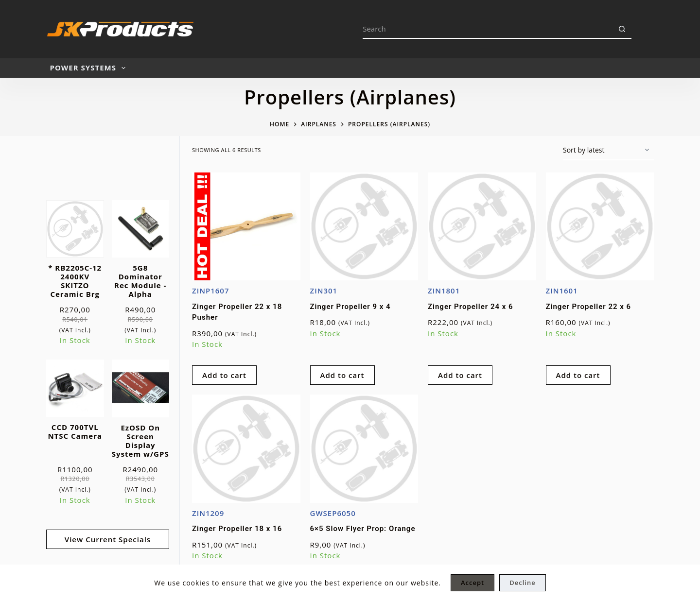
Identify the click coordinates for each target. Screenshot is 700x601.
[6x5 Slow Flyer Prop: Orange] (364, 449)
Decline (522, 583)
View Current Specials (108, 539)
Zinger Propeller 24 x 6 (471, 307)
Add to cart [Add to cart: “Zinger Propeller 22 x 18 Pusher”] (224, 375)
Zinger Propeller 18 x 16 (237, 529)
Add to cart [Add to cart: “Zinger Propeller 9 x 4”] (342, 375)
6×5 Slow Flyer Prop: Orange (363, 529)
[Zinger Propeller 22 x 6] (600, 227)
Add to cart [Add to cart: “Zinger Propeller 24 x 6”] (460, 375)
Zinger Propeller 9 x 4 (350, 307)
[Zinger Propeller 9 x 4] (364, 227)
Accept (472, 583)
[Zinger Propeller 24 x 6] (482, 227)
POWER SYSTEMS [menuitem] (90, 68)
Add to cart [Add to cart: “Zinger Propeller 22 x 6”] (578, 375)
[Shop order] (608, 151)
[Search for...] (487, 29)
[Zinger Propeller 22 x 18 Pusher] (246, 227)
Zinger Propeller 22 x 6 (589, 307)
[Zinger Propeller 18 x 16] (246, 449)
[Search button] (622, 29)
